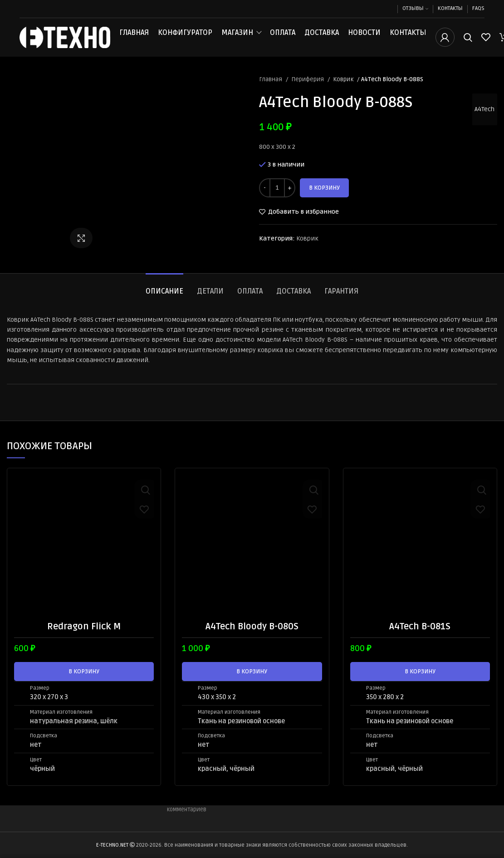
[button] (84, 681)
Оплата (283, 37)
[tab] (164, 297)
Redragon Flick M (84, 636)
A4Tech (483, 118)
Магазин (237, 37)
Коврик (344, 88)
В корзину (324, 197)
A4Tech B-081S (420, 636)
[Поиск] (468, 42)
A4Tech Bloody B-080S (252, 636)
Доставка (322, 37)
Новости (364, 37)
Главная (134, 37)
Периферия (308, 88)
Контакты (408, 37)
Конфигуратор (185, 37)
